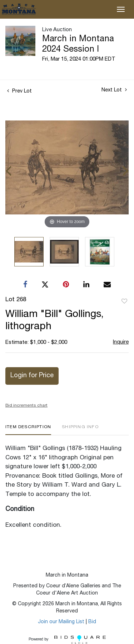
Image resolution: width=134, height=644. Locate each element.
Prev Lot (19, 91)
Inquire (121, 342)
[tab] (28, 430)
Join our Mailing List (61, 622)
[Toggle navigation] (121, 9)
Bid (92, 622)
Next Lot (114, 90)
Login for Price (32, 376)
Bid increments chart (26, 406)
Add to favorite (124, 302)
